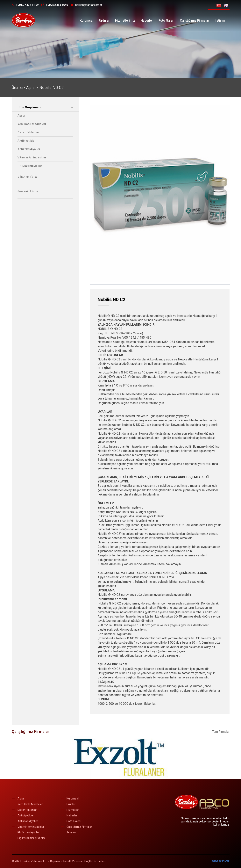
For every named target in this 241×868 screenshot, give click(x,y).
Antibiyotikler (27, 141)
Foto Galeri (166, 21)
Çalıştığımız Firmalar (195, 21)
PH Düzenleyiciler (30, 166)
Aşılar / (33, 88)
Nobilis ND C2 (51, 88)
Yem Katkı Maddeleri (32, 124)
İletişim (220, 21)
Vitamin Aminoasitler (32, 157)
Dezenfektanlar (28, 132)
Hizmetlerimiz (125, 21)
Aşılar (21, 116)
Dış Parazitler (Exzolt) (28, 838)
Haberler (147, 21)
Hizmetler (70, 810)
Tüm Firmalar (221, 732)
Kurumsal (87, 21)
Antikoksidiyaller (29, 149)
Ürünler (104, 21)
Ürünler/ (18, 88)
